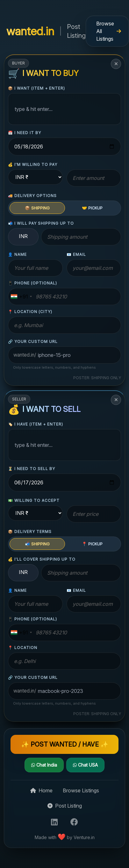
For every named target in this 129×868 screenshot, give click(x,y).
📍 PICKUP (92, 544)
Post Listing (65, 806)
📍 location (23, 648)
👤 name (17, 254)
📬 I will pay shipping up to (41, 223)
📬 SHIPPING (37, 544)
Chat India (44, 765)
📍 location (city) (30, 312)
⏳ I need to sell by (32, 469)
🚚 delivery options (32, 196)
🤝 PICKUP (92, 208)
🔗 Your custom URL (33, 342)
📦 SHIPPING (37, 208)
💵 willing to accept (34, 500)
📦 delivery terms (30, 532)
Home (41, 790)
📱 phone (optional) (32, 283)
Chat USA (85, 765)
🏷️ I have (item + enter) (36, 424)
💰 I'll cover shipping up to (42, 559)
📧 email (76, 254)
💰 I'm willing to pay (33, 164)
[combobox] (21, 297)
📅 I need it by (25, 133)
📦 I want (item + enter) (36, 88)
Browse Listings (81, 790)
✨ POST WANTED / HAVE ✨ (65, 744)
